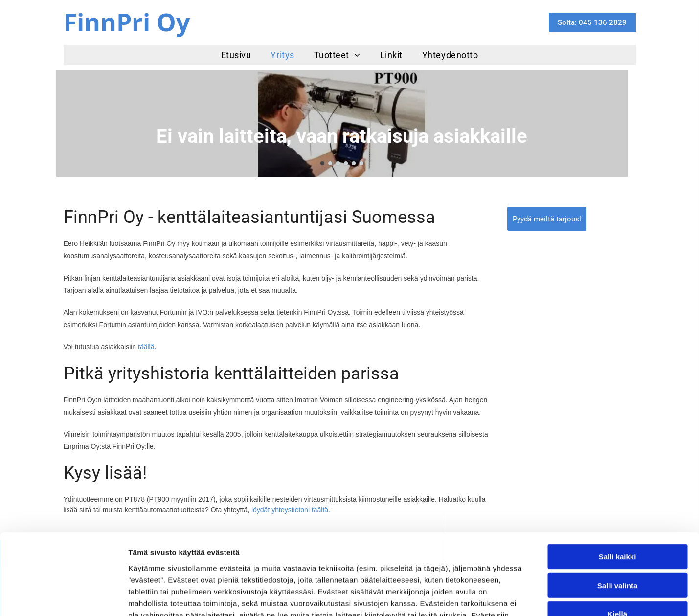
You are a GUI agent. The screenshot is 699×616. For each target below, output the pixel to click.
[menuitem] (236, 55)
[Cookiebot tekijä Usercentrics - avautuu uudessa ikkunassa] (63, 597)
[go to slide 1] (322, 163)
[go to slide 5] (354, 163)
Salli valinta (618, 516)
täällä (146, 347)
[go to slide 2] (330, 163)
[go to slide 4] (346, 163)
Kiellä (617, 545)
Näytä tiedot (523, 597)
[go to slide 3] (338, 163)
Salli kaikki (618, 488)
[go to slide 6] (361, 163)
